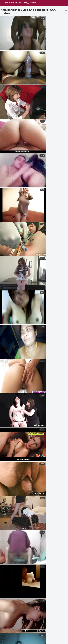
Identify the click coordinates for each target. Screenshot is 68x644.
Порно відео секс (38, 643)
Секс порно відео (7, 637)
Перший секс (53, 643)
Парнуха (59, 641)
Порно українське (7, 639)
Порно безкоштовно (39, 637)
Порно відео (23, 637)
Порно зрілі (23, 643)
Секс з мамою (10, 641)
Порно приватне (45, 641)
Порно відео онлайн (27, 641)
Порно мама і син (60, 639)
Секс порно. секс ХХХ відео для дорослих (18, 3)
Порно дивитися (57, 637)
